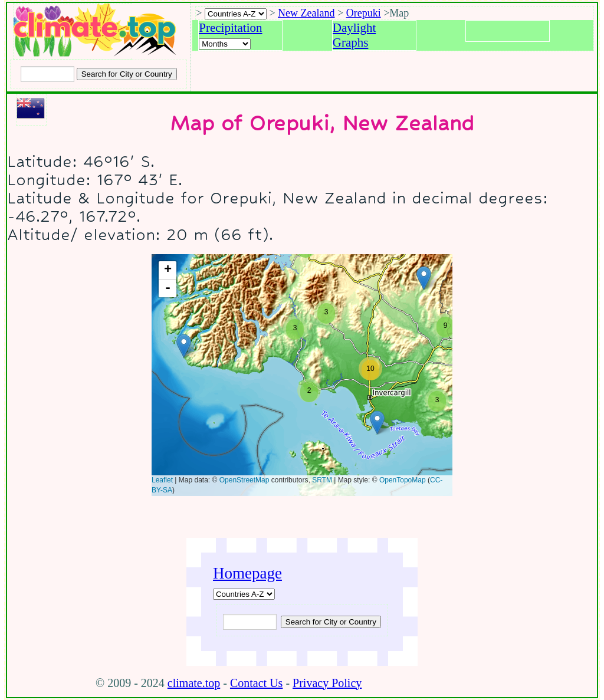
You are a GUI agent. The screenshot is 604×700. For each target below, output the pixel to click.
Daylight (354, 28)
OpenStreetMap (244, 480)
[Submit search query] (331, 622)
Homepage (247, 573)
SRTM (322, 480)
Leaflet (162, 480)
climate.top (194, 683)
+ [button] (168, 270)
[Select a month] (225, 44)
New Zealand (306, 13)
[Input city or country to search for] (47, 74)
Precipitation (230, 28)
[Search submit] (127, 74)
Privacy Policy (327, 683)
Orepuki (364, 13)
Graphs (351, 42)
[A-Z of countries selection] (236, 14)
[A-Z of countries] (244, 594)
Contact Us (256, 683)
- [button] (168, 288)
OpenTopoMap (403, 480)
